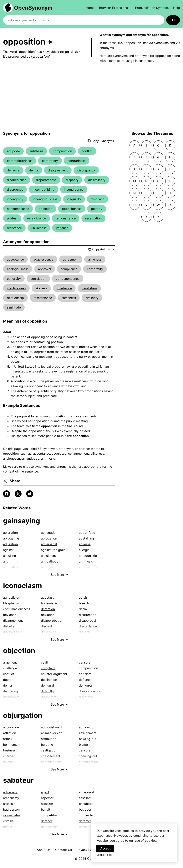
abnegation (49, 533)
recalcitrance (37, 218)
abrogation (49, 538)
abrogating (11, 538)
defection (48, 609)
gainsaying (22, 521)
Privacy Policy (87, 850)
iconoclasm (23, 586)
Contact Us (64, 850)
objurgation (23, 715)
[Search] (173, 20)
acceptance (15, 259)
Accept (105, 852)
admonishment (52, 727)
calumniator (12, 815)
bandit (46, 809)
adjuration (10, 544)
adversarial (49, 544)
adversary (10, 792)
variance (62, 228)
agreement (71, 259)
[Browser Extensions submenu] (115, 8)
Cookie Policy (104, 859)
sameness (69, 298)
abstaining (86, 538)
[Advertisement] (91, 100)
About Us (44, 850)
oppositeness (72, 209)
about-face (87, 533)
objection (46, 209)
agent (45, 792)
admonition (87, 727)
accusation (11, 727)
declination (49, 680)
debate (8, 680)
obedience (64, 288)
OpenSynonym (33, 8)
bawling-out (88, 739)
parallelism (89, 288)
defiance (13, 170)
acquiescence (43, 259)
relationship (15, 298)
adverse (85, 544)
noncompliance (18, 209)
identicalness (16, 288)
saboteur (18, 780)
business (9, 750)
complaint (48, 668)
